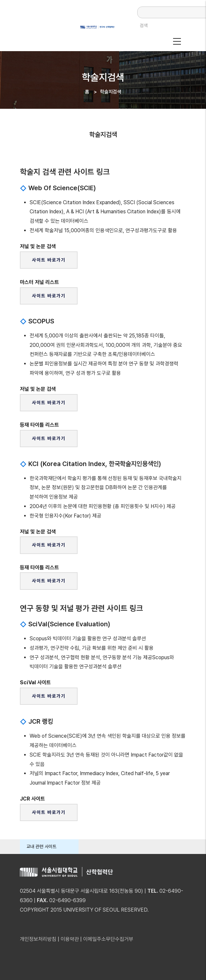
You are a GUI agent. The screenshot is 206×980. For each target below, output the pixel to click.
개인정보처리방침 (38, 939)
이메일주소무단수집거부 (108, 939)
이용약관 (70, 939)
